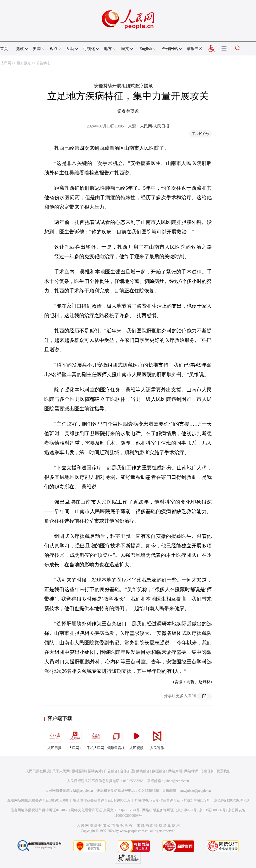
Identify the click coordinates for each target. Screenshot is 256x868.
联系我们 (223, 771)
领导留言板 (116, 739)
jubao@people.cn (177, 781)
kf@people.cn (83, 791)
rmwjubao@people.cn (195, 791)
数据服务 (159, 771)
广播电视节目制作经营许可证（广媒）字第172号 (172, 800)
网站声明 (175, 771)
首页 (4, 49)
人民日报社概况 (38, 771)
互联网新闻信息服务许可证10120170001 (38, 800)
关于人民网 (61, 771)
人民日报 (54, 739)
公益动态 (43, 63)
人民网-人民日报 (155, 126)
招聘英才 (95, 771)
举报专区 (194, 49)
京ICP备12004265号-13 (231, 800)
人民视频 (136, 739)
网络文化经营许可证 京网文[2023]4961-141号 (105, 810)
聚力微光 (24, 63)
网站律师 (191, 771)
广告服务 (111, 771)
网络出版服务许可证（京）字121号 (169, 810)
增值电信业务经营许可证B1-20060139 (102, 800)
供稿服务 (143, 771)
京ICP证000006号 (212, 810)
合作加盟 (127, 771)
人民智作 (157, 739)
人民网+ (75, 739)
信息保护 (207, 771)
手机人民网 (95, 739)
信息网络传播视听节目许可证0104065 (39, 810)
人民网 (6, 63)
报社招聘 (79, 771)
